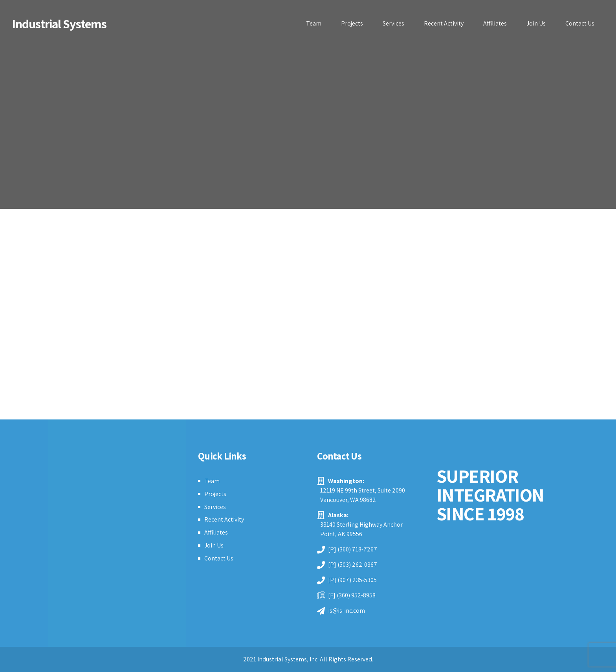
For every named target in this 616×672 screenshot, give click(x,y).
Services (393, 23)
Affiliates (495, 23)
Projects (352, 23)
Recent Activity (444, 23)
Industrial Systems (59, 24)
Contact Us (580, 23)
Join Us (536, 23)
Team (314, 23)
